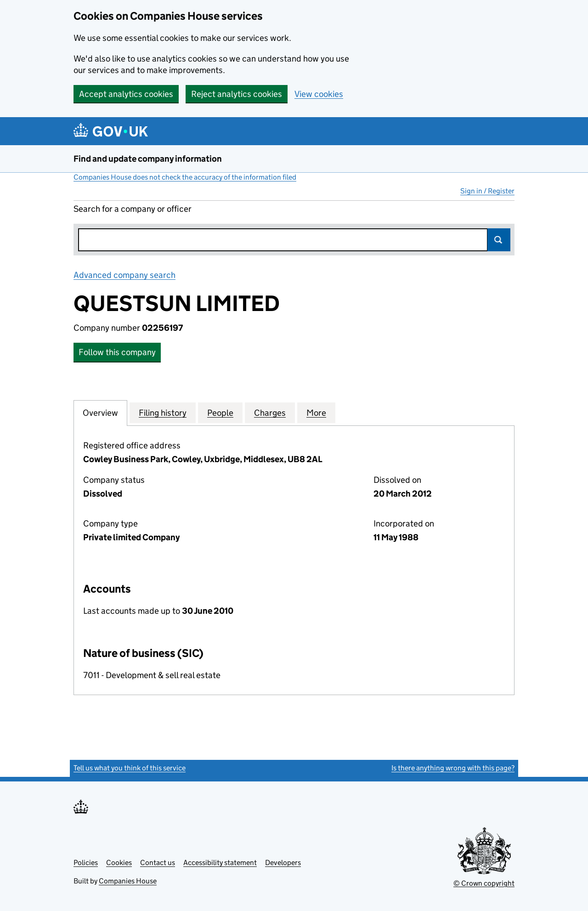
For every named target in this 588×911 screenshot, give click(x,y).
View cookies (319, 94)
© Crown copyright (484, 883)
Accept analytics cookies (126, 94)
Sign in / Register (487, 191)
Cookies (119, 863)
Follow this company (117, 352)
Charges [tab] (270, 413)
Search (499, 240)
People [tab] (220, 413)
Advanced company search (124, 275)
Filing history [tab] (163, 413)
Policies (86, 863)
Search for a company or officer (133, 209)
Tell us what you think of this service (130, 768)
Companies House (128, 881)
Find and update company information (148, 159)
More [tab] (316, 413)
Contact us (158, 863)
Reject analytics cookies (237, 94)
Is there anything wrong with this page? (453, 768)
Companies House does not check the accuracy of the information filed (185, 177)
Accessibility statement (220, 863)
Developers (283, 863)
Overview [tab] (100, 413)
